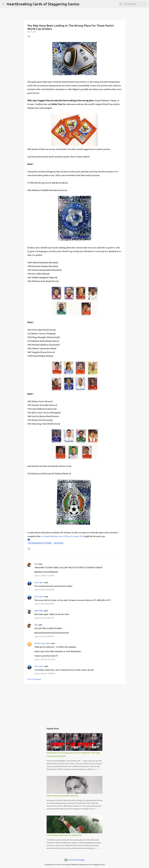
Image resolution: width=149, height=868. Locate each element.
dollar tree (59, 543)
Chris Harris (39, 583)
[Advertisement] (74, 704)
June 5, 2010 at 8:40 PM (44, 604)
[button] (29, 37)
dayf (36, 564)
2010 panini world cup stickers (40, 543)
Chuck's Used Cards (42, 643)
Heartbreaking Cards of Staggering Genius (43, 4)
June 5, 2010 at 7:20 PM (44, 576)
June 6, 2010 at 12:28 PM (45, 674)
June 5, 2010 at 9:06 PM (44, 637)
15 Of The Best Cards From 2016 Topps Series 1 (64, 835)
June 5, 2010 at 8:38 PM (44, 590)
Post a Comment (34, 679)
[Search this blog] (135, 4)
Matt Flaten (39, 611)
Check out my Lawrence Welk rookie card (62, 796)
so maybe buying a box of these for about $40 (63, 536)
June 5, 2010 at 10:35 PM (45, 659)
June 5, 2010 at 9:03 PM (44, 618)
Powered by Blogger (74, 860)
